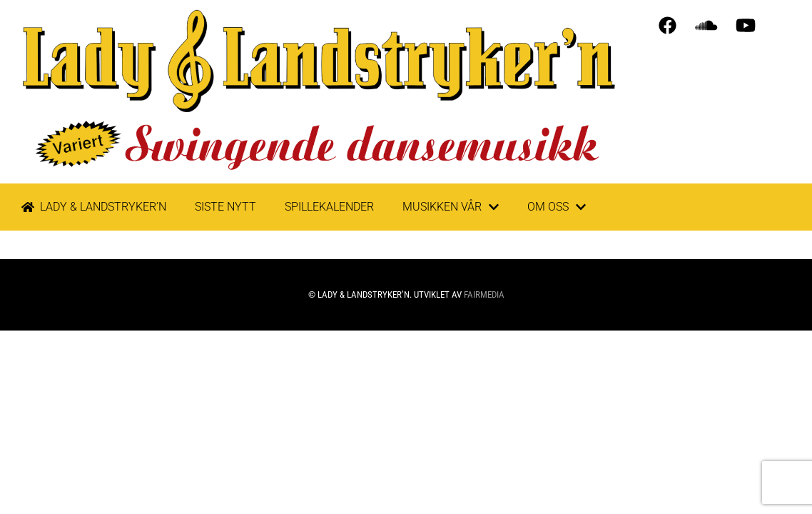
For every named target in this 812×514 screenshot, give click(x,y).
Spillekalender (329, 207)
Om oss (557, 207)
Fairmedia (484, 294)
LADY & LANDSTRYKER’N (94, 207)
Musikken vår (451, 207)
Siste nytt (225, 207)
